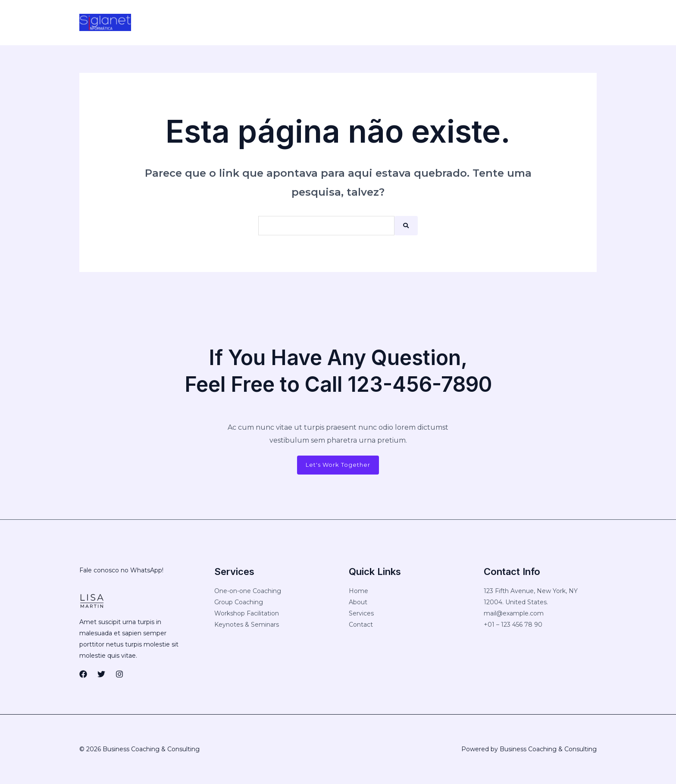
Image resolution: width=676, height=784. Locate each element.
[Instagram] (488, 23)
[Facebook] (452, 23)
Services (361, 614)
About (358, 603)
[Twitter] (470, 23)
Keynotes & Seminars (247, 625)
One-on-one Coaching (248, 591)
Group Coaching (239, 603)
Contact (361, 625)
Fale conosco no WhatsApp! (121, 571)
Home (358, 591)
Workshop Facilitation (247, 614)
